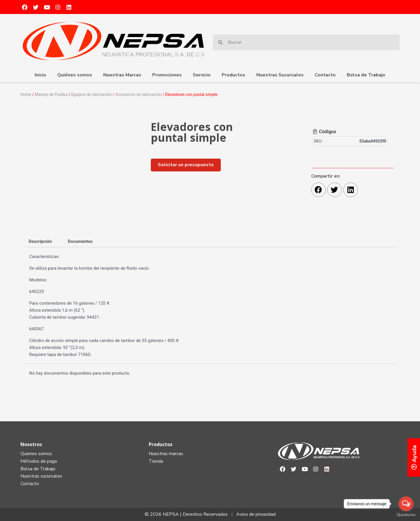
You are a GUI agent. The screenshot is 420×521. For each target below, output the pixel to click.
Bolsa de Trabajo (366, 75)
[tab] (40, 241)
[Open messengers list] (406, 504)
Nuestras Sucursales (280, 75)
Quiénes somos (75, 75)
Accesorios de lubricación (139, 94)
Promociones (167, 75)
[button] (186, 165)
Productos (233, 75)
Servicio (202, 75)
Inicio (40, 75)
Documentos (80, 241)
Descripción (40, 241)
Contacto (325, 75)
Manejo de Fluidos (51, 94)
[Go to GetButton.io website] (406, 515)
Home (26, 94)
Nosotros (31, 444)
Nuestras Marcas (122, 75)
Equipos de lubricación (92, 94)
